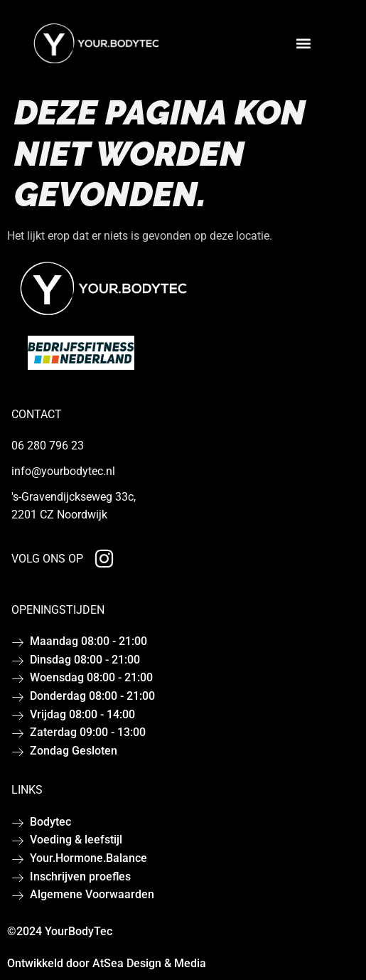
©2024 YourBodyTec (60, 931)
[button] (303, 44)
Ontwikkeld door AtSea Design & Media (107, 963)
